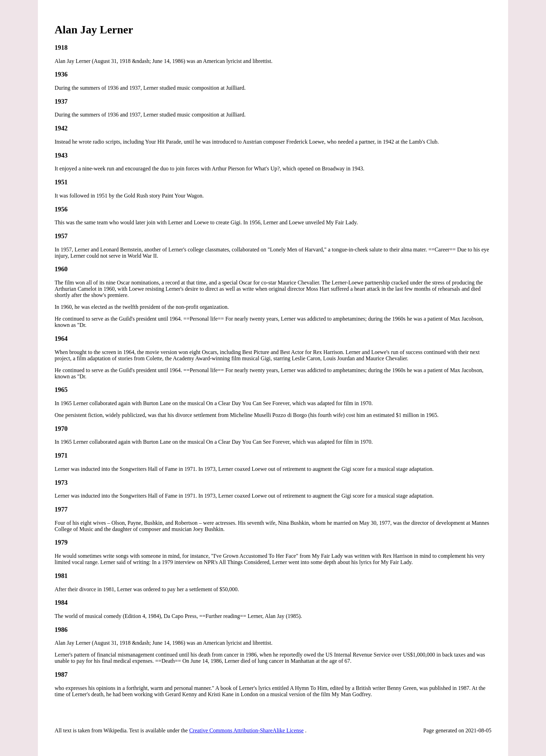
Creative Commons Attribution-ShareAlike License (246, 730)
